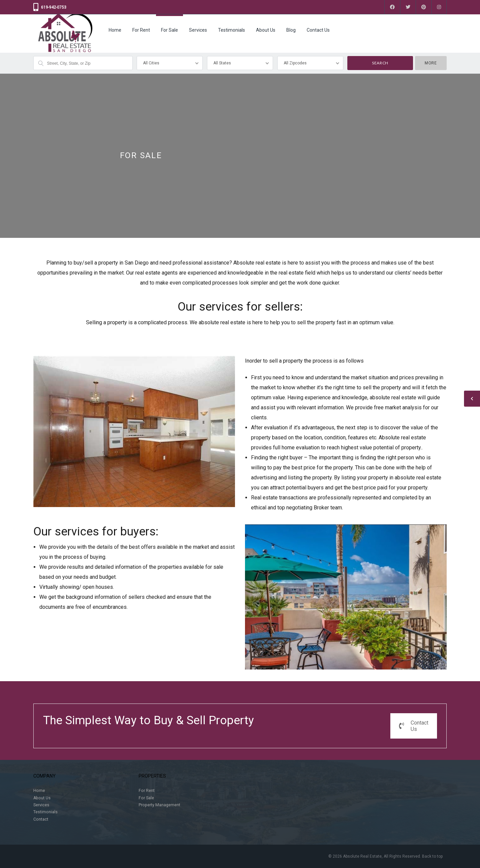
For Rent (141, 30)
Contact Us (318, 30)
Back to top (432, 856)
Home (115, 30)
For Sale (169, 30)
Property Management (159, 805)
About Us (266, 30)
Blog (291, 30)
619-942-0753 (54, 7)
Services (198, 30)
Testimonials (231, 30)
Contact (41, 819)
